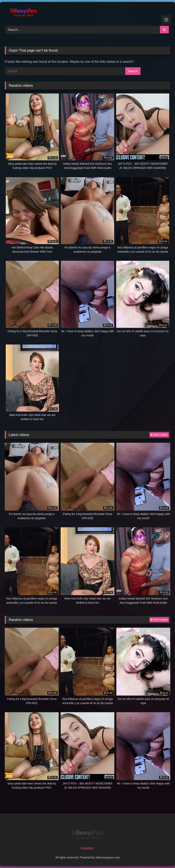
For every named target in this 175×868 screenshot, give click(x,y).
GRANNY (87, 848)
